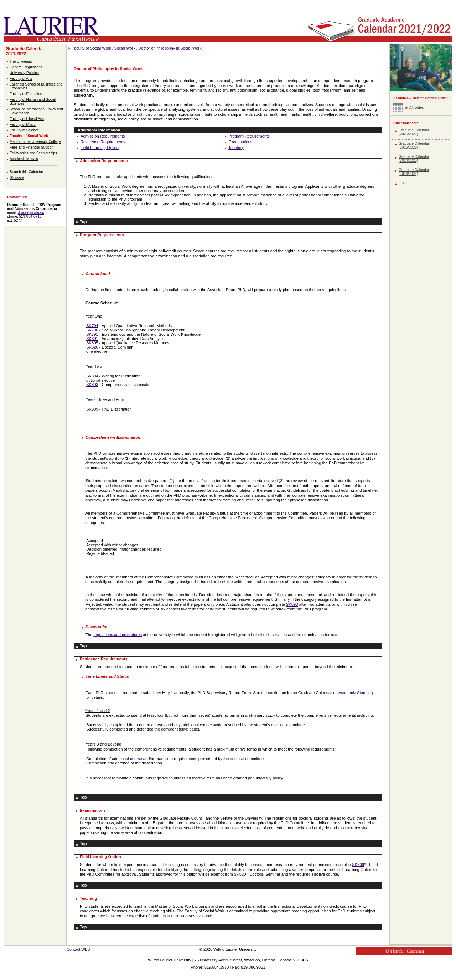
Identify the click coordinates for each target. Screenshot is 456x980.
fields (248, 114)
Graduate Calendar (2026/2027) (414, 132)
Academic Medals (24, 159)
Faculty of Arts (21, 79)
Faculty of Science (24, 130)
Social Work (125, 48)
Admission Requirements (103, 136)
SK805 (92, 343)
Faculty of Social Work (29, 136)
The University (21, 61)
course (136, 759)
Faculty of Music (23, 125)
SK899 (92, 409)
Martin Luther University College (35, 142)
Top (83, 222)
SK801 (92, 339)
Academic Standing (356, 693)
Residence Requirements (103, 142)
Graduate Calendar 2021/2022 (25, 51)
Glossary (17, 178)
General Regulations (26, 67)
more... (404, 183)
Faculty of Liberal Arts (27, 119)
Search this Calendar (26, 172)
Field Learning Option (100, 148)
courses (184, 251)
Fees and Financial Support (32, 147)
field (118, 865)
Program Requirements (249, 136)
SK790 (92, 330)
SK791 (92, 334)
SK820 (92, 347)
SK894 (92, 376)
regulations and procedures (118, 635)
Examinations (240, 142)
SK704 (92, 326)
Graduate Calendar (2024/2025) (414, 159)
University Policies (24, 73)
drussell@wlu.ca (31, 213)
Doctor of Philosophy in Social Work (170, 48)
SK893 (92, 385)
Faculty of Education (26, 94)
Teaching (236, 148)
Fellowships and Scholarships (33, 153)
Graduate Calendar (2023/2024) (414, 172)
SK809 (358, 865)
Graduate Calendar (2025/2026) (414, 145)
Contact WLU (79, 949)
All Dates (416, 107)
